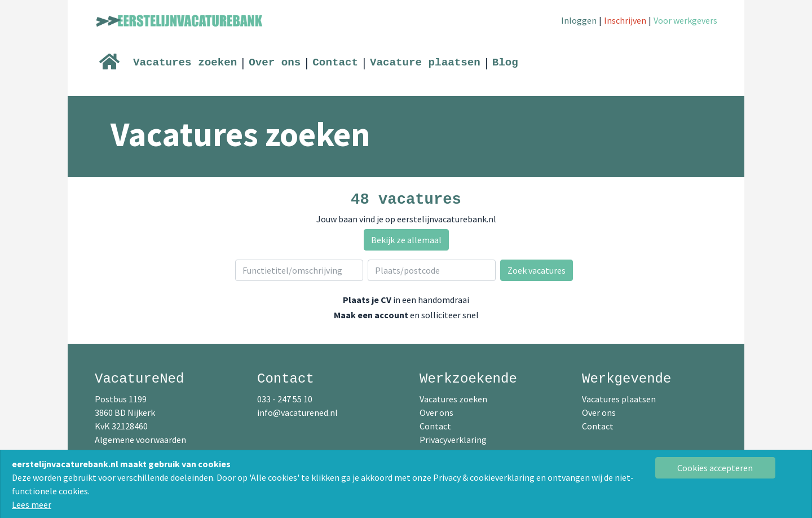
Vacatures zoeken (185, 63)
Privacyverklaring (453, 440)
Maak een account (371, 315)
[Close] (715, 468)
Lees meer (32, 504)
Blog (505, 63)
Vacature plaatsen (425, 63)
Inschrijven (625, 20)
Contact (335, 63)
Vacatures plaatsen (619, 399)
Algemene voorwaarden (140, 440)
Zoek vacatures (537, 270)
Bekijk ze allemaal (406, 240)
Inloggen (579, 20)
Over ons (275, 63)
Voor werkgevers (685, 20)
